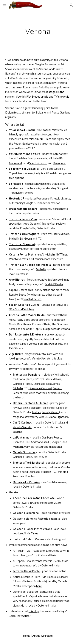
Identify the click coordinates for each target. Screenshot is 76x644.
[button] (4, 5)
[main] (38, 31)
